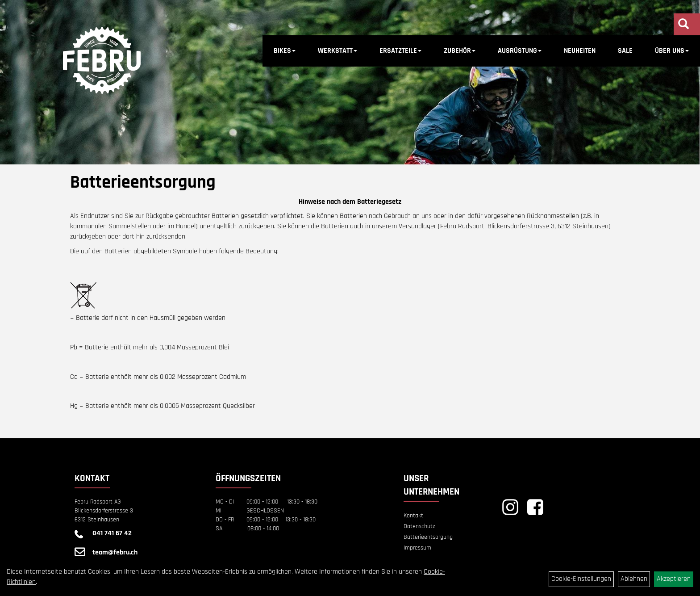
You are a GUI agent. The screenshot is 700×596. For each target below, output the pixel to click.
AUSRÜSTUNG (520, 51)
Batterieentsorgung (428, 537)
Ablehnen (634, 579)
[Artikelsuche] (683, 25)
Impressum (417, 548)
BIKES (285, 51)
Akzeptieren (674, 579)
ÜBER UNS (672, 51)
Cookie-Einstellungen (581, 579)
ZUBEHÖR (460, 51)
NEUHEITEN (580, 51)
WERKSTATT (337, 51)
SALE (625, 51)
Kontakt (413, 516)
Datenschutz (419, 526)
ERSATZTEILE (400, 51)
